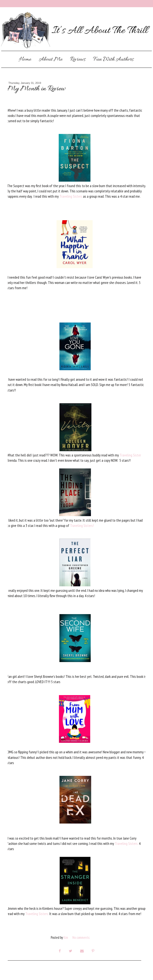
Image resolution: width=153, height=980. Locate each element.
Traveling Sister (130, 455)
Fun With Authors (113, 60)
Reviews (78, 60)
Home (25, 60)
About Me (51, 60)
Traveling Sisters (71, 196)
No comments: (81, 937)
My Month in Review (36, 89)
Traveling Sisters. (126, 843)
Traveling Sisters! (82, 525)
